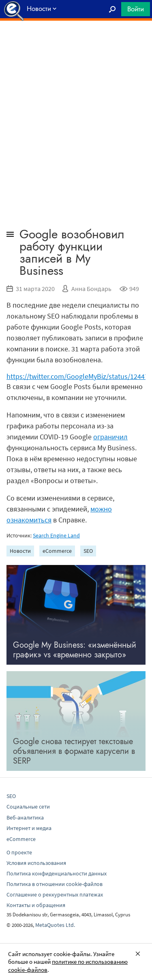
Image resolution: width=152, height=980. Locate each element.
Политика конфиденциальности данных (57, 873)
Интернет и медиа (29, 828)
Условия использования (36, 863)
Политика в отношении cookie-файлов (55, 884)
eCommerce (57, 551)
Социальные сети (28, 807)
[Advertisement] (76, 41)
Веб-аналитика (25, 817)
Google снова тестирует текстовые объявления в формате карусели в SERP (74, 751)
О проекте (19, 852)
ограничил (110, 437)
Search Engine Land (56, 535)
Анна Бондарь (91, 289)
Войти (136, 9)
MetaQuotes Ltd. (55, 925)
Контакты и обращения (36, 905)
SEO (88, 551)
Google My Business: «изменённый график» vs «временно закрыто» (75, 650)
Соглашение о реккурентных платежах (55, 894)
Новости (20, 551)
